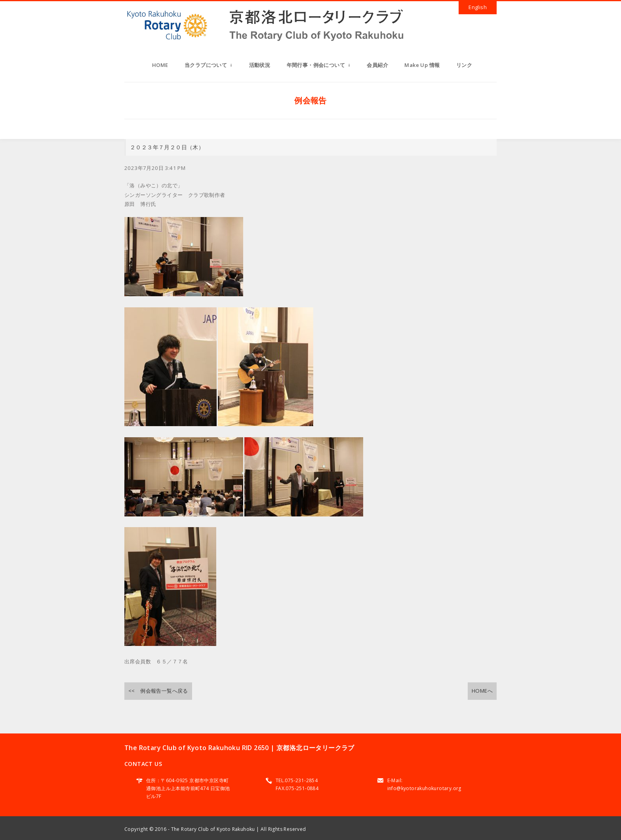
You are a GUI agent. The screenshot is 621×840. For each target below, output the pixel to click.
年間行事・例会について (319, 67)
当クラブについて (209, 67)
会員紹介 (377, 65)
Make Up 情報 (422, 65)
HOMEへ (482, 691)
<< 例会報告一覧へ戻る (158, 691)
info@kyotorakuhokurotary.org (424, 788)
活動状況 (260, 65)
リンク (464, 65)
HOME (160, 65)
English (478, 7)
